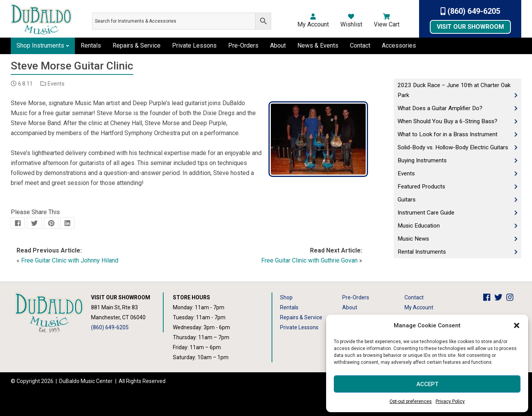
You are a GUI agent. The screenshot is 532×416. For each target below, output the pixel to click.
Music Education (419, 226)
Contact (360, 45)
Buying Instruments (422, 160)
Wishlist (351, 21)
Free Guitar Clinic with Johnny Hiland (70, 260)
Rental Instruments (422, 252)
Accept (427, 384)
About (278, 45)
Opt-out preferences (411, 401)
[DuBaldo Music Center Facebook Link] (489, 297)
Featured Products (421, 187)
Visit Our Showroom (470, 27)
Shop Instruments (40, 45)
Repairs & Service (137, 45)
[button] (517, 325)
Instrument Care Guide (426, 213)
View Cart (387, 21)
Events (56, 84)
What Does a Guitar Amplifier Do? (440, 108)
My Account (313, 21)
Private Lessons (194, 45)
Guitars (407, 200)
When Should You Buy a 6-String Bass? (447, 121)
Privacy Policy (450, 401)
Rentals (91, 45)
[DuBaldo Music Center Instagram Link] (512, 297)
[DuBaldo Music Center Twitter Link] (501, 297)
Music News (413, 239)
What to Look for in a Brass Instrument (447, 134)
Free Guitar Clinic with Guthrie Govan (309, 260)
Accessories (399, 45)
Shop (286, 297)
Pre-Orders (243, 45)
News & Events (318, 45)
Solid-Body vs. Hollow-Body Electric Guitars (453, 147)
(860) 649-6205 (470, 11)
